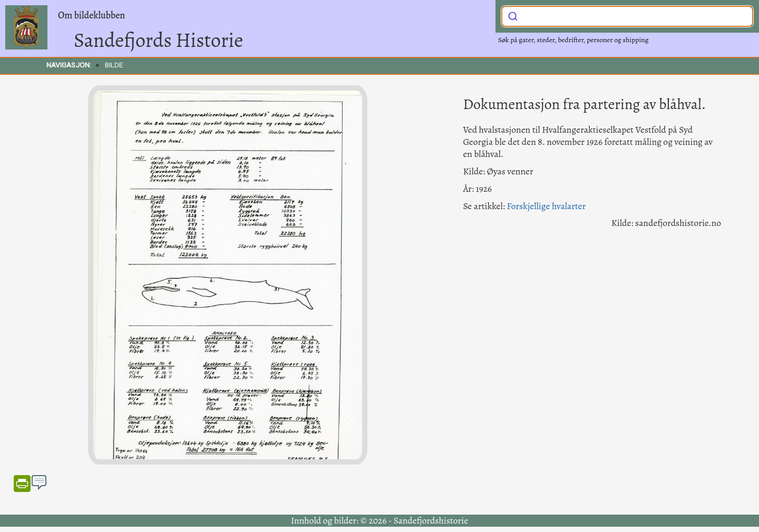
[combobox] (627, 16)
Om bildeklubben (91, 15)
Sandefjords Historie (158, 40)
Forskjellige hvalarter (546, 206)
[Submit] (513, 15)
